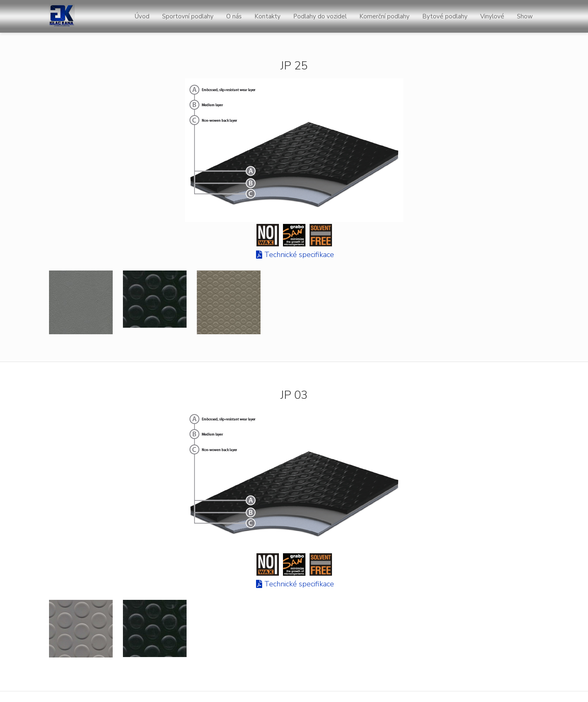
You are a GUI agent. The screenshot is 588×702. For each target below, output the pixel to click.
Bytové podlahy (445, 16)
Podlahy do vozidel (320, 16)
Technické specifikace (299, 255)
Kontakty (267, 16)
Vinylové (492, 16)
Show (525, 16)
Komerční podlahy (384, 16)
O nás (234, 16)
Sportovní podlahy (188, 16)
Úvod (142, 16)
